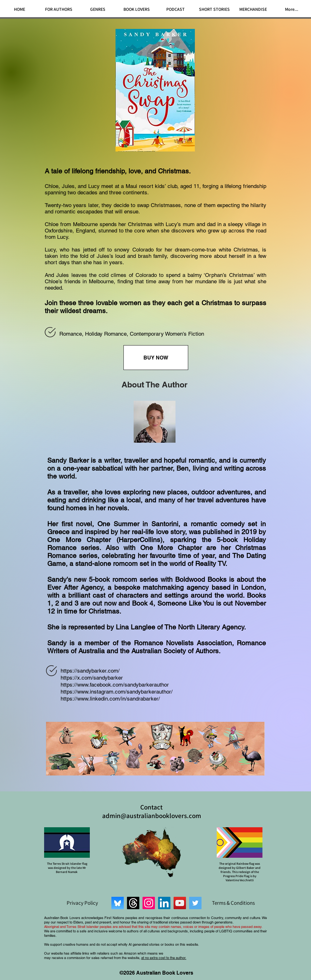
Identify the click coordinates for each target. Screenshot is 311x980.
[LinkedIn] (164, 903)
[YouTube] (180, 903)
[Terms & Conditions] (233, 903)
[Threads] (133, 903)
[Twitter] (195, 903)
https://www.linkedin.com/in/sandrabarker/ (110, 699)
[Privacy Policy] (82, 903)
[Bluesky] (118, 903)
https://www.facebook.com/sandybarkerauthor (115, 685)
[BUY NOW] (156, 358)
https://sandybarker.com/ (90, 671)
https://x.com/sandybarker (92, 678)
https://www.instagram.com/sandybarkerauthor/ (117, 692)
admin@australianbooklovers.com (152, 816)
